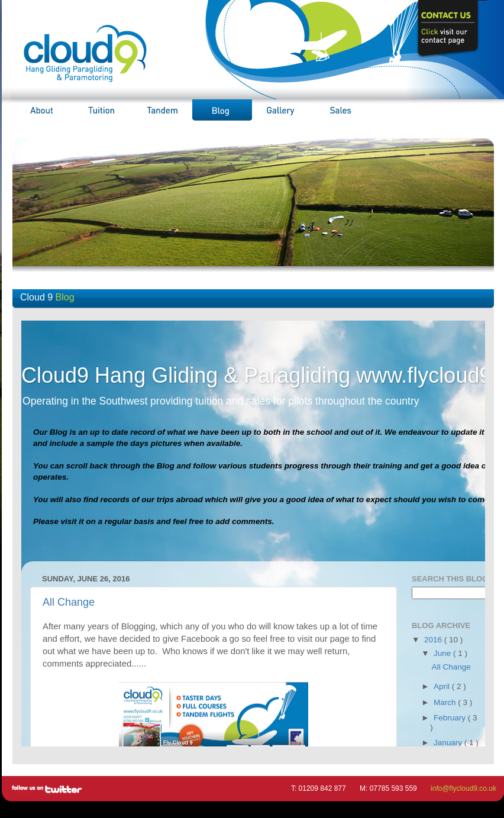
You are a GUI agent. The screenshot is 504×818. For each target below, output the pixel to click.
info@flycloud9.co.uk (463, 788)
